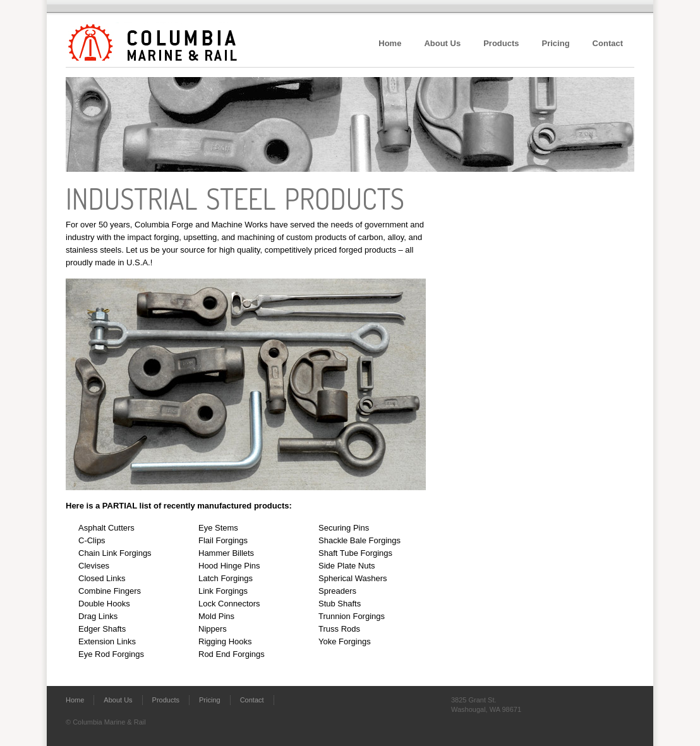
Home (390, 43)
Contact (608, 43)
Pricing (556, 43)
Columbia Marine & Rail (145, 37)
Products (501, 43)
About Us (442, 43)
